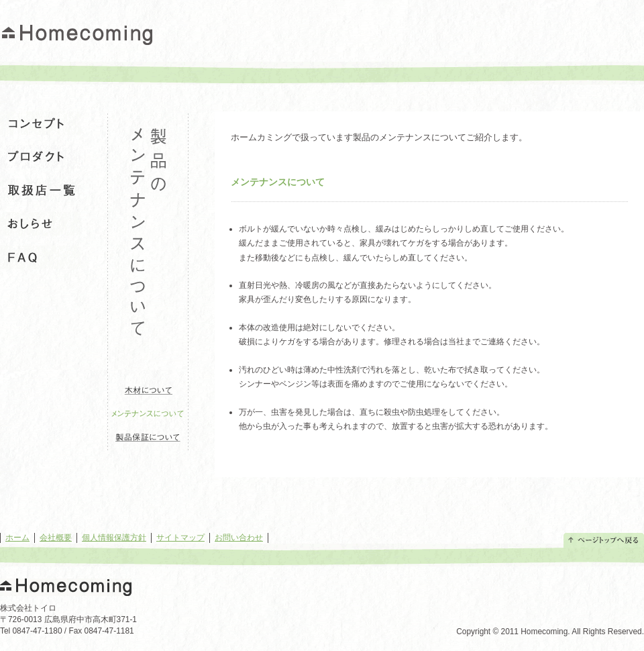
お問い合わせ (239, 538)
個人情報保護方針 (114, 538)
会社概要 (56, 538)
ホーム (17, 538)
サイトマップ (180, 538)
